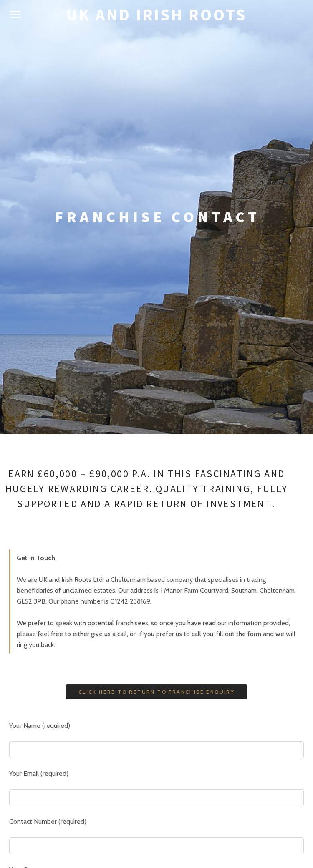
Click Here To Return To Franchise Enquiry (156, 408)
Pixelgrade (191, 842)
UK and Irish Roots (156, 15)
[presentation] (73, 716)
